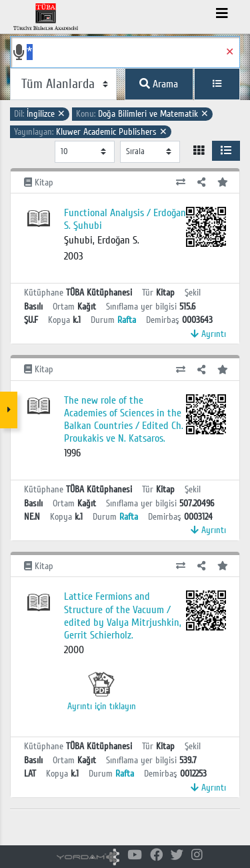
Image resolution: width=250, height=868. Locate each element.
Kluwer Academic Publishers (91, 132)
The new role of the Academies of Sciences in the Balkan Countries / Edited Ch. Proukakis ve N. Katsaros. (124, 420)
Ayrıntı (208, 334)
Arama (159, 84)
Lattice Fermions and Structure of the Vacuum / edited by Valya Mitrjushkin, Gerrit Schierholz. (123, 616)
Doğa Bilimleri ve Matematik (142, 114)
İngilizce (40, 114)
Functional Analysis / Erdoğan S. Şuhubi (125, 219)
